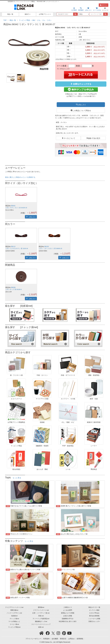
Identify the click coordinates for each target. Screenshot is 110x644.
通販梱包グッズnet (41, 621)
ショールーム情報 (94, 619)
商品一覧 (10, 14)
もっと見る (17, 478)
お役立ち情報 (68, 616)
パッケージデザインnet (14, 613)
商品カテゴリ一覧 (94, 607)
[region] (55, 20)
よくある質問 (68, 610)
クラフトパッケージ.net (41, 610)
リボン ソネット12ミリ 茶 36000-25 (50, 249)
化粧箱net (14, 616)
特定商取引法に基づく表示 (68, 621)
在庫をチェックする (81, 84)
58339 (13, 287)
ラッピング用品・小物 (27, 20)
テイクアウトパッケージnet (14, 607)
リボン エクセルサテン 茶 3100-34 (17, 249)
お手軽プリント (45, 14)
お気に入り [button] (82, 104)
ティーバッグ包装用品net (41, 619)
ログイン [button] (104, 5)
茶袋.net (41, 616)
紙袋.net (41, 627)
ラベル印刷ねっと (14, 621)
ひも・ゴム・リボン (44, 20)
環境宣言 (63, 639)
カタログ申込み (94, 613)
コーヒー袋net (14, 624)
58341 (13, 206)
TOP (5, 20)
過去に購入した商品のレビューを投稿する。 (21, 177)
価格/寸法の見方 (94, 138)
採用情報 (80, 639)
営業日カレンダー (94, 621)
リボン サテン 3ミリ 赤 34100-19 (16, 208)
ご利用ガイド (68, 607)
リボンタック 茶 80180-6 (14, 289)
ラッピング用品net (14, 627)
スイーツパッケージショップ (41, 624)
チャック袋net (14, 619)
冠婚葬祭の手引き (68, 619)
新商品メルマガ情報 (68, 613)
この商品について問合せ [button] (82, 110)
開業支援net (14, 610)
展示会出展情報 (94, 616)
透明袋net (41, 607)
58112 (13, 247)
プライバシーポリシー (33, 639)
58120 (46, 247)
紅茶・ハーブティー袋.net (41, 613)
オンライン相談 (94, 610)
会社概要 (55, 639)
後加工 (28, 14)
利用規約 (46, 639)
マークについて (69, 138)
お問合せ (71, 639)
